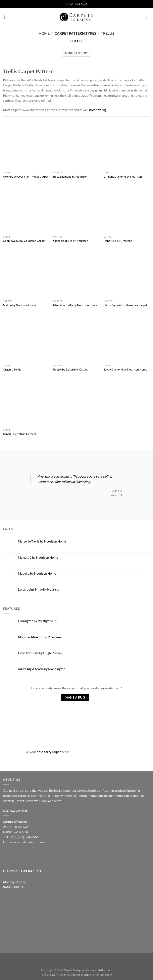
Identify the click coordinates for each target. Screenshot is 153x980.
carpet (23, 796)
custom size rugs (39, 796)
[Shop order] (76, 53)
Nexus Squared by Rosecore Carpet (125, 305)
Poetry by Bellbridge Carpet (70, 369)
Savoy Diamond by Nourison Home (125, 369)
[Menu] (5, 17)
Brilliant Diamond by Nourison (123, 176)
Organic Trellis (12, 369)
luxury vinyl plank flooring (70, 796)
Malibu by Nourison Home (19, 305)
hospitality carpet (49, 752)
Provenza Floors (36, 801)
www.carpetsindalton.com (27, 842)
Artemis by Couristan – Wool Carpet (26, 176)
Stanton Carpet (14, 801)
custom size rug (96, 110)
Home (44, 33)
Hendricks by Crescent (118, 241)
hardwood (96, 796)
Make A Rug (75, 697)
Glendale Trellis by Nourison (71, 241)
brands (134, 796)
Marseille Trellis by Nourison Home (75, 305)
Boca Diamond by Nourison (70, 176)
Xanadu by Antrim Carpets (19, 434)
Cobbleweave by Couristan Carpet (24, 241)
